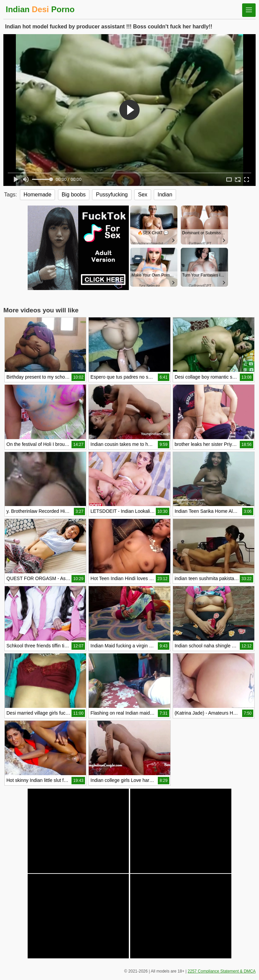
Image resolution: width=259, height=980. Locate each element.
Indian (165, 195)
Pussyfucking (112, 195)
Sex (143, 195)
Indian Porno (40, 9)
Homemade (38, 195)
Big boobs (74, 195)
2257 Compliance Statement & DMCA (222, 971)
